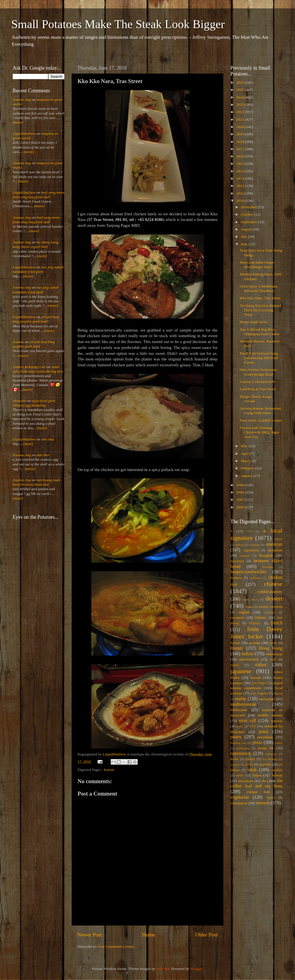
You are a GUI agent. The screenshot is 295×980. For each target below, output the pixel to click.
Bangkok (266, 555)
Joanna (18, 342)
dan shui (47, 439)
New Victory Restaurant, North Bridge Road (259, 372)
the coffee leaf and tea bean (256, 783)
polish (279, 743)
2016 (240, 156)
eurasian (270, 612)
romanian (271, 754)
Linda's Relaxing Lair (29, 367)
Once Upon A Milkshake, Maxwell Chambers (259, 288)
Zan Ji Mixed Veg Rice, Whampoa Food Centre (260, 332)
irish (273, 659)
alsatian (255, 545)
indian (247, 654)
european (237, 617)
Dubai (249, 607)
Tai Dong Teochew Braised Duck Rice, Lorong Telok (261, 310)
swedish (277, 770)
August (247, 229)
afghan (278, 539)
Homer (237, 648)
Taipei (257, 775)
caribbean (255, 578)
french (277, 623)
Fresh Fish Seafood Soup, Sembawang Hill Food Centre (259, 358)
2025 (240, 90)
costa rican (250, 599)
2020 (240, 127)
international (249, 659)
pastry (236, 737)
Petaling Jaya (239, 743)
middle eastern (270, 715)
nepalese (276, 721)
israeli (235, 665)
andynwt (163, 969)
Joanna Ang (22, 100)
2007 (240, 500)
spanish (265, 764)
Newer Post (90, 935)
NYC (253, 726)
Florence (255, 623)
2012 (240, 186)
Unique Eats (258, 792)
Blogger (196, 969)
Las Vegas (259, 683)
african (240, 545)
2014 (240, 171)
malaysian (267, 699)
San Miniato (270, 759)
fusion (235, 643)
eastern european (271, 607)
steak (252, 770)
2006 (240, 507)
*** (249, 531)
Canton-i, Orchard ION (258, 382)
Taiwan (277, 775)
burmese (236, 578)
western (263, 803)
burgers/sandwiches (248, 572)
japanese (241, 671)
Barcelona (237, 561)
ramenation (241, 753)
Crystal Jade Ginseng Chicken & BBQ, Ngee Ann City (260, 432)
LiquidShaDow (24, 133)
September (249, 222)
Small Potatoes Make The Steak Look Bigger (118, 24)
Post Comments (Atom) (116, 946)
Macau (278, 693)
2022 (240, 112)
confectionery (270, 592)
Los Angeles (259, 693)
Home (149, 935)
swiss (240, 775)
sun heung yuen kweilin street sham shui (36, 482)
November (249, 207)
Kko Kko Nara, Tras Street (260, 298)
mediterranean (243, 704)
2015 (240, 164)
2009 (240, 485)
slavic (249, 764)
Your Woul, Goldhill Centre (261, 420)
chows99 (19, 401)
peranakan (265, 737)
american (274, 544)
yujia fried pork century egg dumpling (34, 403)
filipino (261, 617)
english (244, 612)
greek (273, 643)
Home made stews (254, 322)
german (255, 643)
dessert (274, 598)
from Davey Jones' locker (256, 633)
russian (250, 759)
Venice (271, 798)
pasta (264, 732)
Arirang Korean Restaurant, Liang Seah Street (261, 411)
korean (109, 770)
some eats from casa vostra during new (38, 369)
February (248, 468)
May (245, 446)
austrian (245, 556)
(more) (18, 122)
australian (275, 550)
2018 (240, 142)
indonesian (274, 654)
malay (241, 699)
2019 (240, 134)
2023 (240, 105)
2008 (240, 492)
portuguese (243, 748)
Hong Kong (271, 648)
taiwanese (245, 781)
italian (260, 665)
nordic (239, 726)
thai (265, 781)
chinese (273, 584)
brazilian (268, 567)
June (245, 244)
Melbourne (239, 710)
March (246, 461)
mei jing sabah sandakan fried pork (38, 269)
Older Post (206, 935)
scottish (235, 764)
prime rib (266, 748)
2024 (240, 97)
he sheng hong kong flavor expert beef (36, 244)
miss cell (247, 721)
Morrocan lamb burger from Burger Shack (257, 265)
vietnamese (239, 803)
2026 (240, 82)
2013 (240, 178)
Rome (234, 759)
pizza (257, 743)
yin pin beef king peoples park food (36, 319)
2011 (240, 193)
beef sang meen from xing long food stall (39, 195)
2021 (240, 119)
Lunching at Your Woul (258, 389)
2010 (240, 201)
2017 (240, 149)
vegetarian (240, 797)
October (247, 214)
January (247, 476)
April (245, 454)
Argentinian (251, 550)
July (244, 237)
